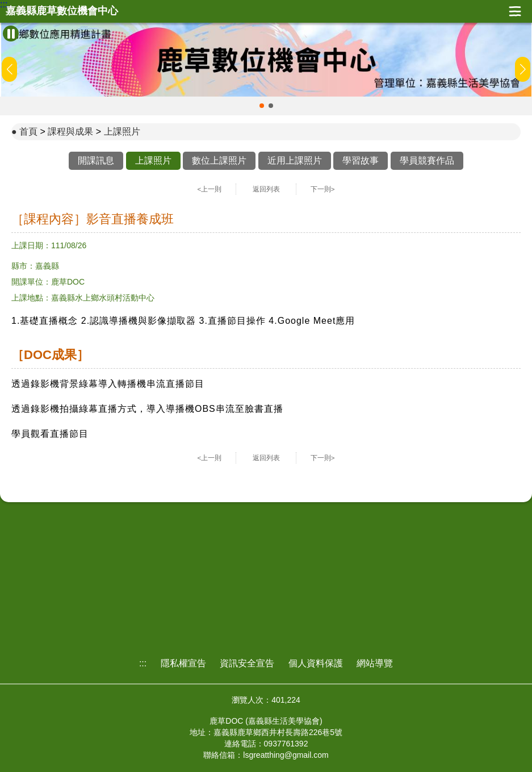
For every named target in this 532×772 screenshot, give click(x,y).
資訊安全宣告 (247, 663)
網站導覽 (375, 663)
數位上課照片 (219, 160)
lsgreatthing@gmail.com (286, 755)
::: (4, 5)
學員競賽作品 (427, 160)
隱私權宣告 (183, 663)
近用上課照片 (295, 160)
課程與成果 (70, 132)
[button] (262, 106)
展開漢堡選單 (515, 11)
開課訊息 (96, 160)
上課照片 (122, 132)
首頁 (28, 132)
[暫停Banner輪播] (11, 34)
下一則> (323, 189)
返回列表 (266, 189)
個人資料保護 (316, 663)
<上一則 (210, 189)
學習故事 (361, 160)
